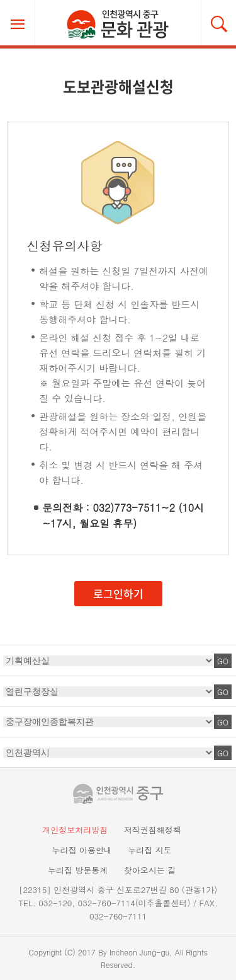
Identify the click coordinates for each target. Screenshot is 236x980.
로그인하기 (118, 593)
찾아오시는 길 (150, 870)
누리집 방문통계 (78, 870)
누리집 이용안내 (81, 850)
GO (223, 661)
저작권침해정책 (153, 830)
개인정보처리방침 (75, 830)
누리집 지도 (149, 850)
